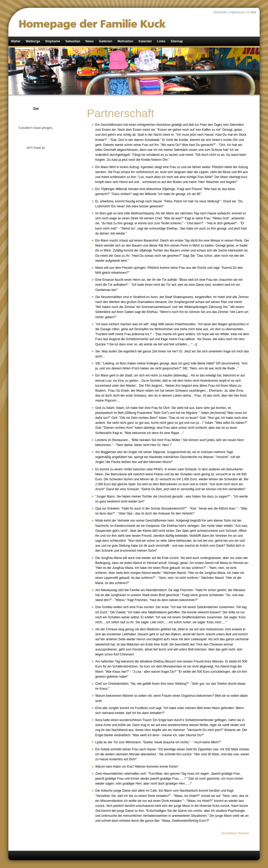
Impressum (237, 12)
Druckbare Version (235, 833)
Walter (16, 41)
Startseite (220, 12)
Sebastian (73, 41)
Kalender (145, 41)
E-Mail (252, 12)
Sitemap (177, 41)
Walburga (33, 41)
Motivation (125, 41)
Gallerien (106, 41)
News (90, 41)
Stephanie (52, 41)
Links (161, 41)
